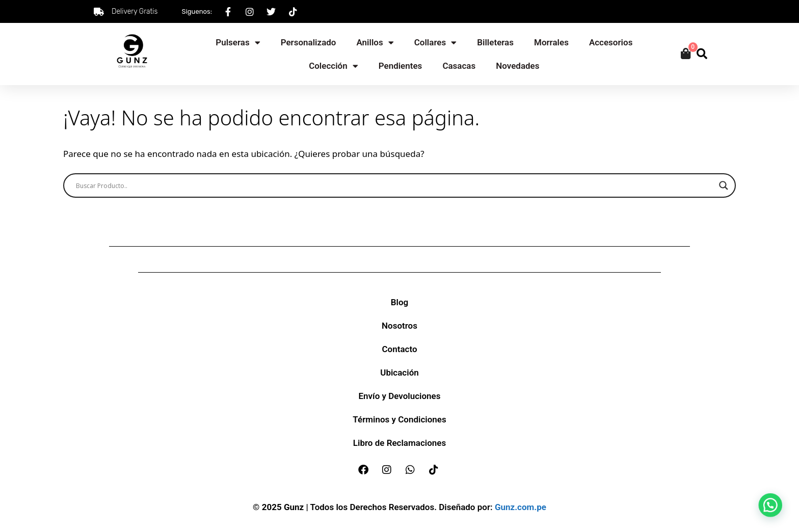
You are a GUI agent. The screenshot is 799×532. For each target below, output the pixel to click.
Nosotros (400, 326)
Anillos (375, 43)
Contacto (399, 349)
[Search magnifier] (724, 185)
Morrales (551, 42)
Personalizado (309, 42)
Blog (400, 302)
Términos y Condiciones (399, 419)
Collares (436, 43)
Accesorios (611, 42)
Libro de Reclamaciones (400, 443)
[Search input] (395, 185)
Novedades (517, 66)
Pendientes (401, 66)
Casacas (459, 66)
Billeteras (495, 42)
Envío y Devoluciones (400, 396)
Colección (334, 66)
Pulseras (238, 43)
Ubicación (400, 373)
